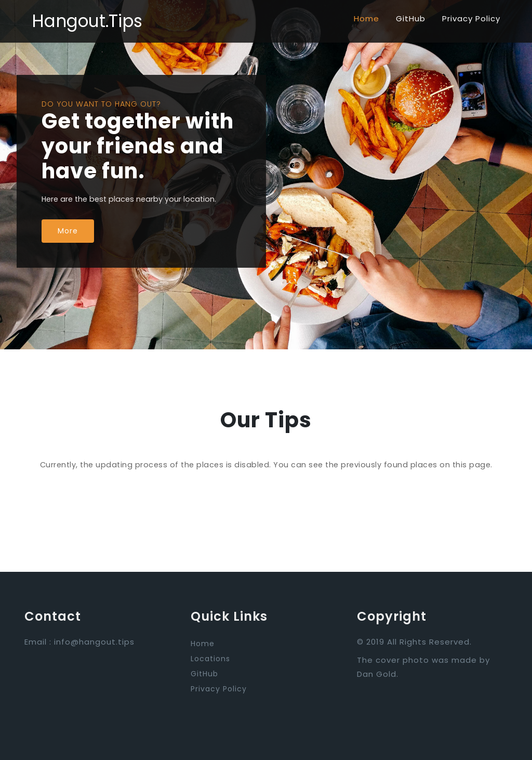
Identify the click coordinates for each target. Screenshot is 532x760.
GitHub (411, 18)
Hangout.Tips (87, 21)
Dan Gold (377, 674)
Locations (210, 659)
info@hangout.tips (94, 642)
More (68, 231)
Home (367, 18)
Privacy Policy (471, 18)
